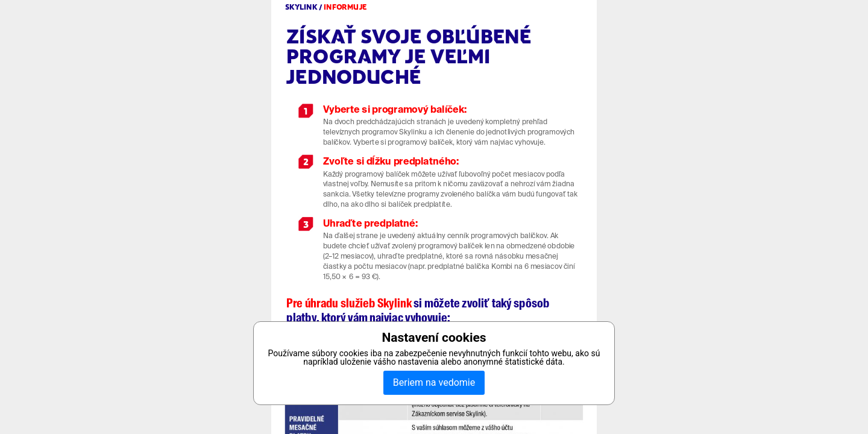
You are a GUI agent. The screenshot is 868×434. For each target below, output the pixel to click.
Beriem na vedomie (434, 382)
